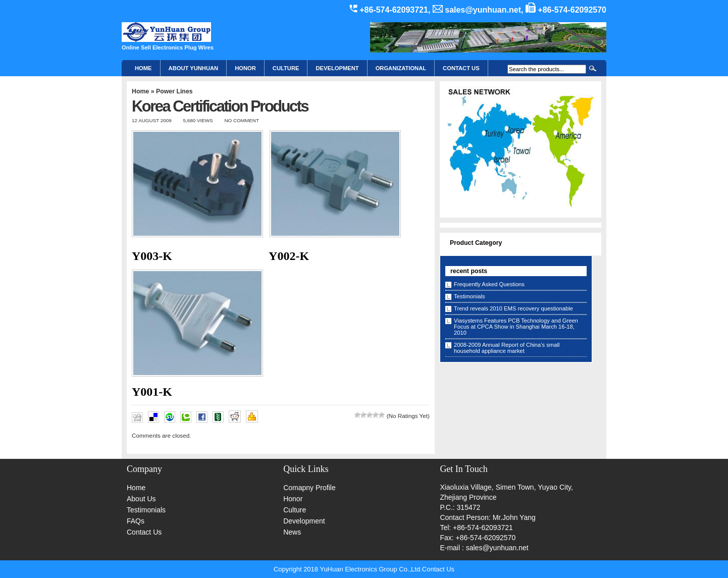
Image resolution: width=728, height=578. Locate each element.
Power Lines (174, 91)
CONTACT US (461, 68)
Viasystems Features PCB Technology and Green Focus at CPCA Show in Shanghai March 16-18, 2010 (516, 327)
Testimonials (470, 296)
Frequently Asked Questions (489, 284)
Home (143, 68)
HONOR (245, 68)
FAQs (136, 521)
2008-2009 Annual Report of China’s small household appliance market (507, 348)
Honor (293, 499)
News (292, 532)
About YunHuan (194, 68)
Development (337, 68)
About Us (141, 499)
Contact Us (144, 532)
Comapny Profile (309, 488)
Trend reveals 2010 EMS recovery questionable (513, 308)
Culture (286, 68)
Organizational (401, 68)
